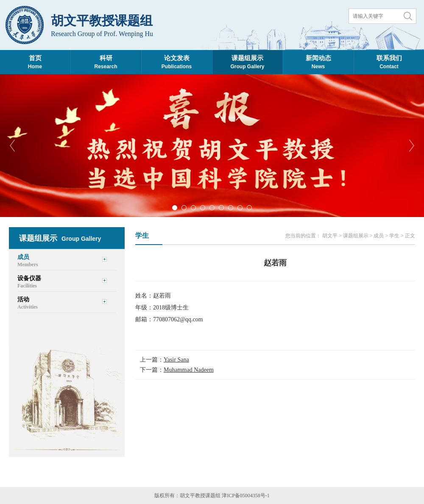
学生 (394, 236)
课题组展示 (356, 236)
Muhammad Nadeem (189, 370)
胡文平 (330, 236)
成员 (379, 236)
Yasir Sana (176, 360)
